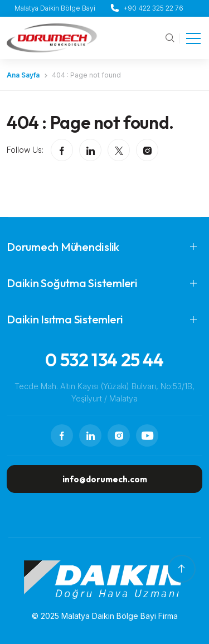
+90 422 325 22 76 (154, 8)
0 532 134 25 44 (104, 360)
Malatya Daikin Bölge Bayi (55, 8)
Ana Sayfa (23, 75)
